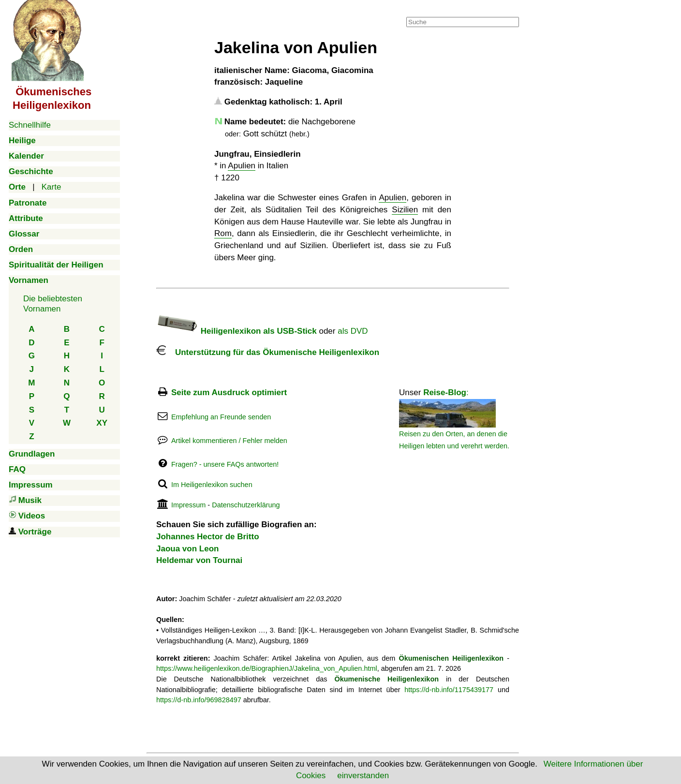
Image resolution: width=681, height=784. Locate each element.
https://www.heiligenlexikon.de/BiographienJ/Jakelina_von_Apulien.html (267, 668)
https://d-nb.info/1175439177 (449, 690)
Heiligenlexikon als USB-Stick (237, 331)
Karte (52, 187)
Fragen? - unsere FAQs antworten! (225, 464)
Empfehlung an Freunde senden (221, 417)
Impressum (188, 505)
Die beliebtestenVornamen (53, 303)
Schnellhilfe (30, 125)
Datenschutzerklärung (246, 505)
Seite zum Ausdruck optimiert (229, 392)
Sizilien (405, 210)
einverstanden (363, 776)
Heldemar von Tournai (199, 560)
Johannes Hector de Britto (208, 537)
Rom (223, 233)
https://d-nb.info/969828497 (199, 700)
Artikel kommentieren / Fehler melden (229, 441)
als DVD (353, 331)
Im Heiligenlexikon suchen (212, 485)
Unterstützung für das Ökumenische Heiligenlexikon (268, 352)
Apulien (242, 166)
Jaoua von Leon (187, 549)
